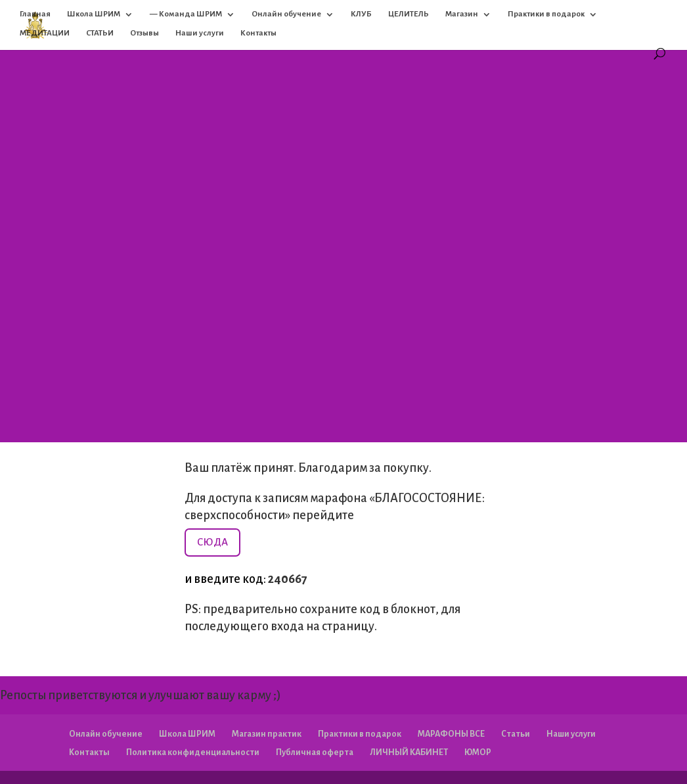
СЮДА (212, 542)
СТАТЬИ (100, 33)
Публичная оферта (315, 752)
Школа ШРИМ (94, 14)
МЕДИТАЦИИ (45, 33)
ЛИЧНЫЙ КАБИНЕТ (409, 752)
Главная (35, 14)
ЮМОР (478, 752)
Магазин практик (267, 734)
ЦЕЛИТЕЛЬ (409, 14)
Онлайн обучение (286, 14)
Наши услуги (200, 33)
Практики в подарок (546, 14)
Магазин (462, 14)
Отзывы (144, 33)
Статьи (516, 734)
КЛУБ (361, 14)
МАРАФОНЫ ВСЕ (451, 734)
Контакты (258, 33)
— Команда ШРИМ (186, 14)
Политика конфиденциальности (193, 752)
